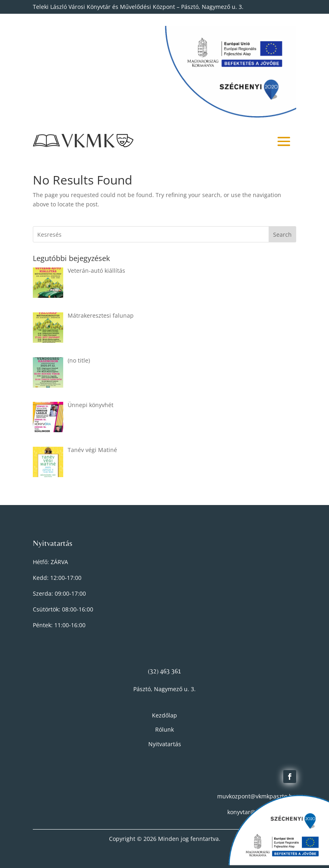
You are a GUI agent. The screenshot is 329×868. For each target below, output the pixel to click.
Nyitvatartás (165, 744)
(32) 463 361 (164, 671)
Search (282, 235)
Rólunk (164, 729)
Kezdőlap (164, 715)
